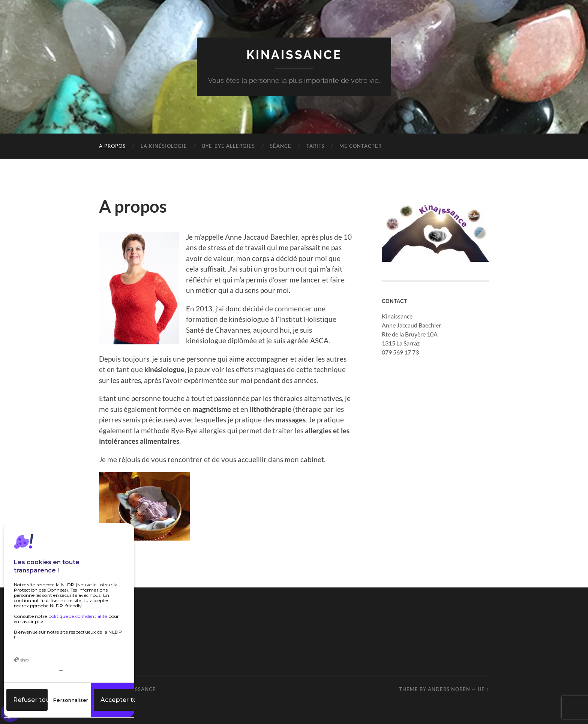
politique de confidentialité (78, 616)
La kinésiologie (164, 146)
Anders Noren (449, 689)
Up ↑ (483, 689)
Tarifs (315, 146)
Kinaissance (294, 55)
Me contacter (361, 146)
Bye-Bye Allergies (229, 146)
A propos (112, 146)
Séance (281, 146)
